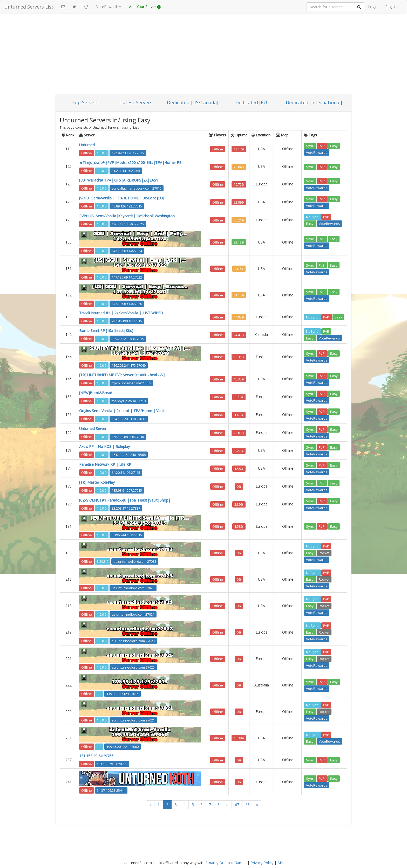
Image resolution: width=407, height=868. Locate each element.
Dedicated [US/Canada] (193, 102)
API (280, 863)
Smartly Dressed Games (226, 863)
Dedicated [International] (314, 102)
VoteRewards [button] (109, 7)
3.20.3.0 (103, 561)
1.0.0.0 (102, 153)
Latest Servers (136, 102)
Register (392, 7)
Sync (310, 145)
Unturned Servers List (29, 7)
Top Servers (85, 102)
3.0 (99, 693)
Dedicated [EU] (252, 102)
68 (248, 805)
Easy (334, 145)
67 (237, 805)
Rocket (324, 553)
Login (373, 7)
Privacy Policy (262, 863)
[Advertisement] (203, 55)
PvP (322, 145)
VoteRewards (317, 152)
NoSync (312, 217)
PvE (322, 239)
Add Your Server (145, 7)
